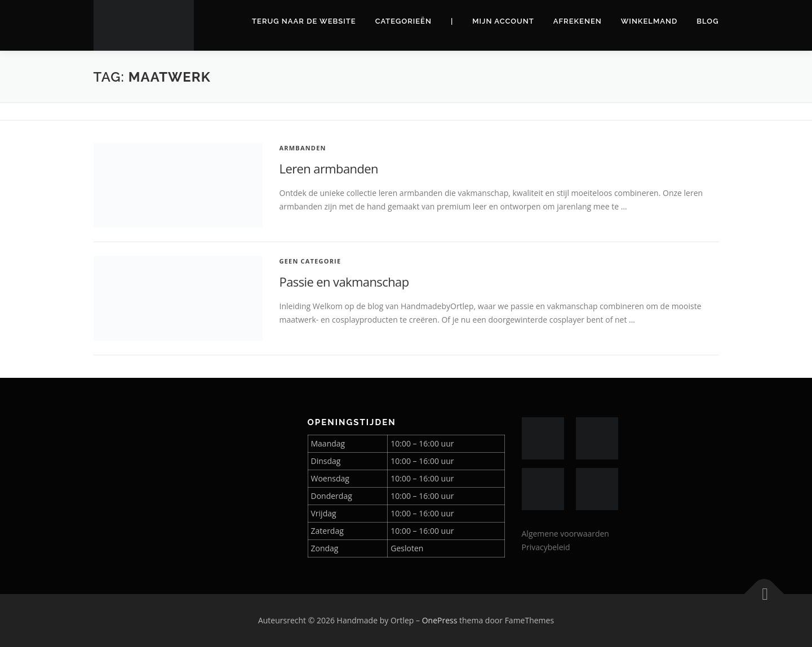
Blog (707, 21)
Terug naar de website (304, 21)
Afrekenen (578, 21)
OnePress (440, 620)
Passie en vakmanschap (344, 282)
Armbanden (303, 148)
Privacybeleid (546, 547)
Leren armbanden (329, 168)
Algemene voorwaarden (565, 534)
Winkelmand (649, 21)
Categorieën (403, 21)
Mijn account (503, 21)
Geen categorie (310, 261)
